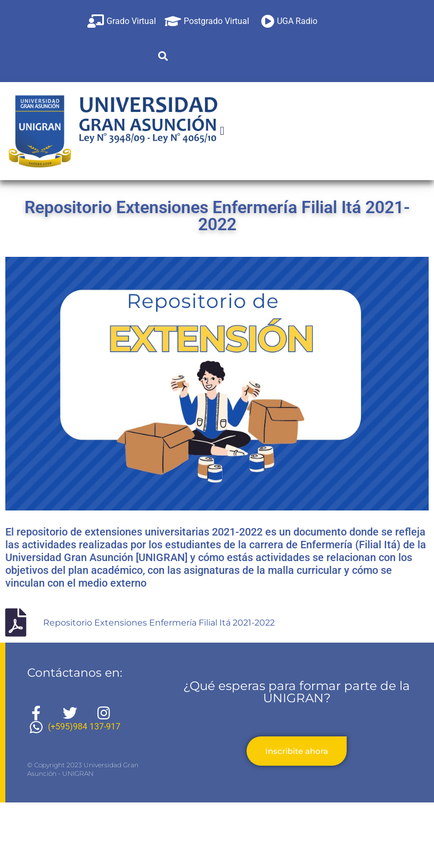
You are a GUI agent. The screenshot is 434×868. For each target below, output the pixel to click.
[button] (163, 56)
